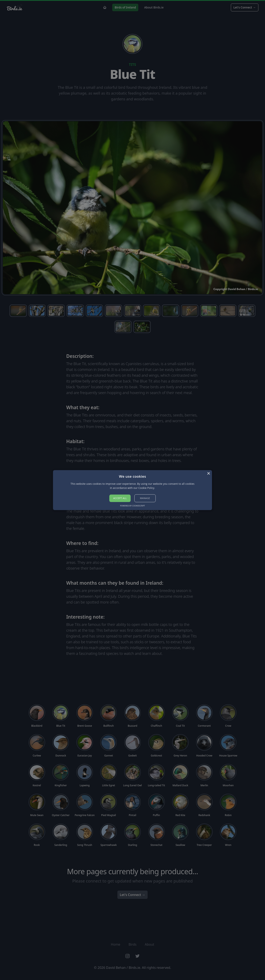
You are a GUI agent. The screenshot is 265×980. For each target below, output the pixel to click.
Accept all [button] (120, 498)
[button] (132, 490)
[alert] (132, 490)
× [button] (208, 474)
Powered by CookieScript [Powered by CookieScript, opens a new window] (132, 506)
